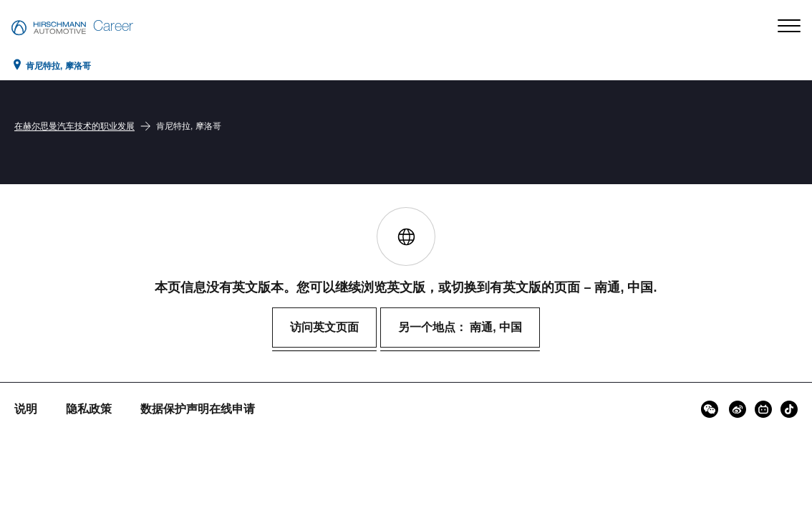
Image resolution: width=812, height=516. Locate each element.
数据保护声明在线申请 (198, 409)
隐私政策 (89, 409)
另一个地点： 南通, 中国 (460, 327)
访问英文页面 (324, 327)
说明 (26, 409)
